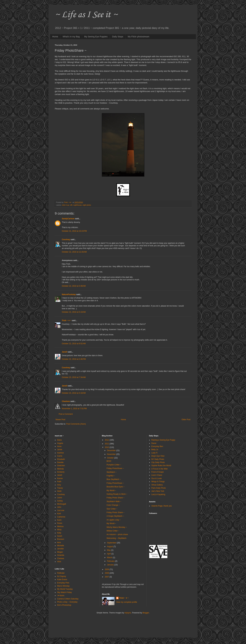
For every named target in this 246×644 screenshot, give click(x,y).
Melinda (60, 469)
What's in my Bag (71, 37)
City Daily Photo (158, 462)
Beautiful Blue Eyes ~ (115, 487)
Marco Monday (63, 586)
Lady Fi (154, 453)
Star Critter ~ (112, 509)
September (112, 543)
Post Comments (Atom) (76, 424)
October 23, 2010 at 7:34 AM (74, 377)
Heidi (59, 491)
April (109, 554)
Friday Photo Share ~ (115, 498)
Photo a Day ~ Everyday (67, 602)
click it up (65, 205)
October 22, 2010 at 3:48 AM (74, 286)
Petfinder (61, 573)
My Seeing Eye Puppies (96, 37)
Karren (60, 478)
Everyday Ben (157, 446)
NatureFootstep (69, 294)
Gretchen (61, 466)
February (111, 561)
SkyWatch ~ (112, 472)
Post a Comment (66, 414)
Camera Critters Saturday (68, 599)
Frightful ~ (111, 476)
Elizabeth (61, 459)
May (109, 550)
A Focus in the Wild (159, 469)
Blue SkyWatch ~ (114, 479)
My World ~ (111, 490)
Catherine (61, 517)
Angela (60, 443)
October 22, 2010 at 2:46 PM (74, 359)
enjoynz (128, 613)
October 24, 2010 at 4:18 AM (74, 393)
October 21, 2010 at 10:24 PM (74, 231)
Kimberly (61, 472)
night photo (87, 205)
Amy (59, 485)
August (110, 547)
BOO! (109, 461)
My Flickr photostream (139, 37)
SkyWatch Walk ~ (114, 501)
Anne (59, 446)
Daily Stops (118, 37)
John (59, 507)
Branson (61, 539)
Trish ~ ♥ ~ (67, 321)
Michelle (61, 546)
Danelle (60, 462)
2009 (107, 569)
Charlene (66, 401)
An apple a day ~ (114, 520)
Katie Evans (62, 579)
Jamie (60, 450)
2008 (107, 573)
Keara (60, 523)
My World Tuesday (65, 589)
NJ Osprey (62, 576)
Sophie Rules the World (161, 466)
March (110, 558)
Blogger (146, 613)
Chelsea (61, 558)
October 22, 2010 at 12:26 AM (74, 252)
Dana (59, 440)
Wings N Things (158, 482)
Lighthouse (77, 205)
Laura (60, 498)
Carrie (60, 456)
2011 (107, 444)
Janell (64, 352)
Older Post (186, 420)
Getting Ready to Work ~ (117, 494)
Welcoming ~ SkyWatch (116, 538)
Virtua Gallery (157, 485)
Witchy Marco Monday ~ (117, 527)
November (112, 454)
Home (55, 37)
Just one (61, 510)
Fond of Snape (158, 472)
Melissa (60, 526)
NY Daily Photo (158, 459)
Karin (59, 520)
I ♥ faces (61, 595)
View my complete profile (127, 602)
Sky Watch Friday (64, 592)
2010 (107, 447)
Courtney (66, 240)
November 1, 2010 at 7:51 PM (74, 409)
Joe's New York (158, 491)
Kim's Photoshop (64, 605)
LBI (71, 205)
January (111, 565)
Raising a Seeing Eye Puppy (163, 440)
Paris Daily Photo (159, 488)
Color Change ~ (113, 505)
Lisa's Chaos (157, 475)
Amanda (61, 555)
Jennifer (60, 549)
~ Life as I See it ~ (86, 15)
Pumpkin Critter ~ (114, 465)
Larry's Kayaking (158, 494)
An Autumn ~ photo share (117, 534)
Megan (60, 552)
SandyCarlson (68, 219)
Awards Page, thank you (162, 506)
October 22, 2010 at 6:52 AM (74, 344)
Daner (154, 443)
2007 (107, 577)
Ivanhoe (60, 453)
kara (59, 542)
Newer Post (60, 420)
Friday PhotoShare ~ (115, 468)
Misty (59, 530)
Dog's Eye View (158, 456)
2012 (107, 440)
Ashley (60, 501)
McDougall (62, 504)
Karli (59, 514)
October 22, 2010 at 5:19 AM (74, 312)
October (111, 458)
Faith (59, 482)
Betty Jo (155, 450)
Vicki (59, 562)
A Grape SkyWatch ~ (115, 516)
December (112, 450)
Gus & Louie (157, 478)
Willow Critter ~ (113, 531)
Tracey (60, 488)
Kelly (59, 533)
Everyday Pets (63, 583)
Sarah (60, 536)
